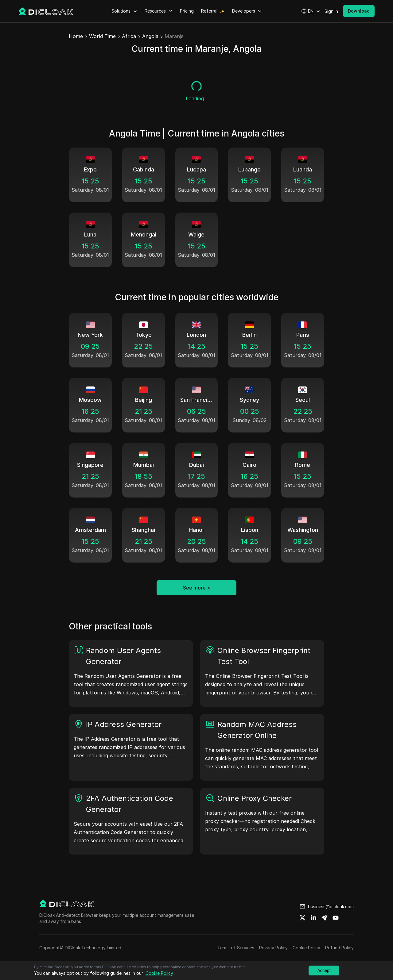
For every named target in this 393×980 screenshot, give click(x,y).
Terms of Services (236, 948)
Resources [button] (159, 11)
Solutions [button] (124, 11)
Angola (150, 36)
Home (76, 36)
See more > (197, 588)
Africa (129, 36)
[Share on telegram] (325, 918)
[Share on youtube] (336, 918)
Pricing (187, 11)
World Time (102, 36)
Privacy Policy (273, 948)
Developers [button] (247, 11)
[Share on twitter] (302, 918)
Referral (209, 11)
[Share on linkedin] (313, 918)
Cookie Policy (306, 948)
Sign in (331, 11)
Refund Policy (339, 948)
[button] (311, 11)
